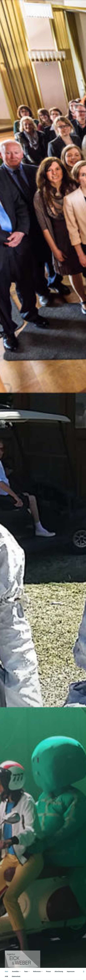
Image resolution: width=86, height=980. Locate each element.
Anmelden (16, 971)
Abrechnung (59, 971)
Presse (48, 971)
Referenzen (38, 971)
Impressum (71, 971)
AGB (6, 976)
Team (27, 971)
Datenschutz (16, 976)
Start (6, 971)
